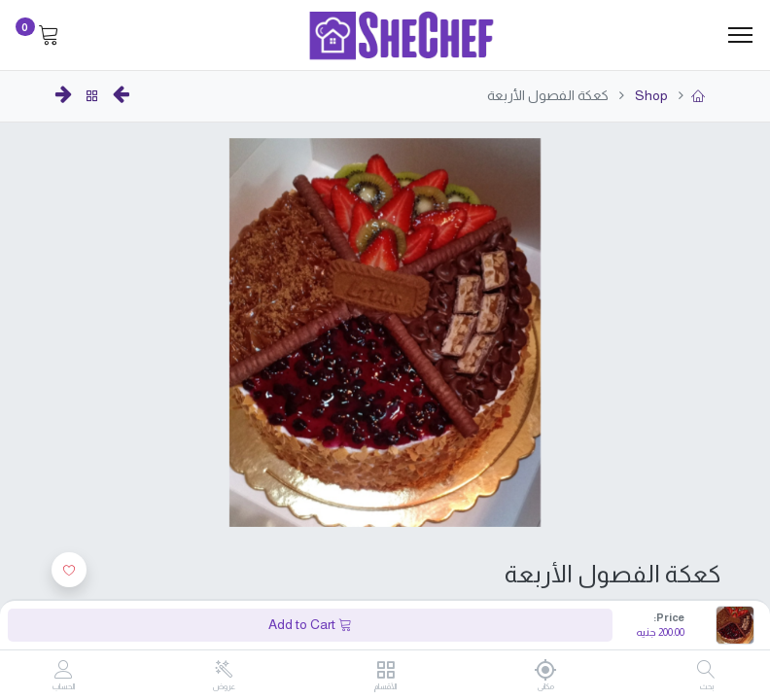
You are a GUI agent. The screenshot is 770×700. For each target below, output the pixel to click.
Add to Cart (310, 624)
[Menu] (740, 35)
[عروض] (224, 670)
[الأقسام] (385, 671)
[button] (69, 570)
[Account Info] (64, 671)
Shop (650, 95)
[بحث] (706, 671)
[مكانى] (546, 670)
